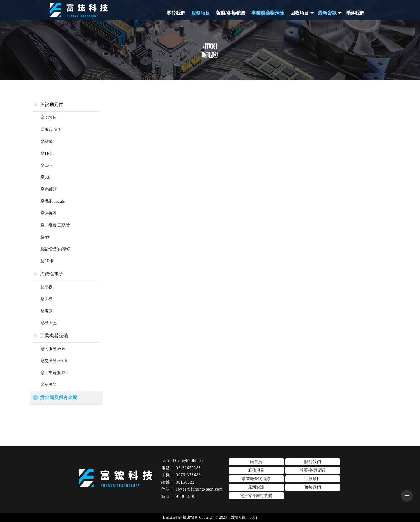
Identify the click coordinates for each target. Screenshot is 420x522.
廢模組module (52, 201)
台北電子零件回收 (200, 506)
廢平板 (46, 287)
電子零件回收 (141, 506)
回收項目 (300, 13)
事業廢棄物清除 (268, 13)
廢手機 (46, 299)
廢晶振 (46, 142)
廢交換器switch (54, 361)
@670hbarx (193, 461)
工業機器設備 (54, 336)
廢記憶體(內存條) (56, 249)
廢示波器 (48, 385)
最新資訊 (256, 487)
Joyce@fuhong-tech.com (199, 489)
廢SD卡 (47, 261)
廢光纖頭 (48, 189)
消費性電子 (52, 274)
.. (229, 517)
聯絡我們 (355, 13)
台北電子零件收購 (236, 506)
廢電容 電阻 (51, 130)
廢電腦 (46, 311)
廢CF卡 (47, 165)
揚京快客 (190, 517)
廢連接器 (48, 213)
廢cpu (45, 237)
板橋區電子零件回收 (273, 506)
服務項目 (201, 13)
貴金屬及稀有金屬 (59, 397)
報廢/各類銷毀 (231, 13)
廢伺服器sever (53, 349)
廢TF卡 (47, 153)
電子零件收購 (168, 506)
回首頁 (256, 462)
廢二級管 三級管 (55, 225)
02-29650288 (188, 468)
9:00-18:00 (186, 496)
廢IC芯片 (48, 118)
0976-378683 (188, 475)
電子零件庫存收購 (256, 496)
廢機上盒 (48, 323)
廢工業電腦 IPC (54, 373)
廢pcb (45, 177)
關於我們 (176, 13)
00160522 (185, 482)
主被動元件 (52, 104)
